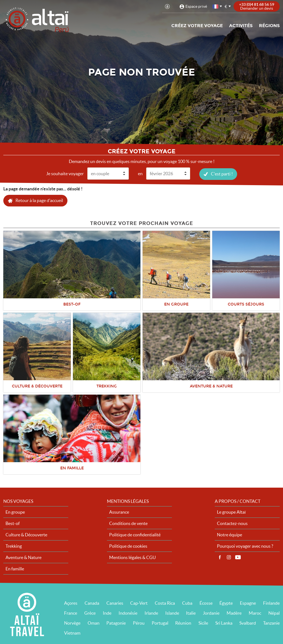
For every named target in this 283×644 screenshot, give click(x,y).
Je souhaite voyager (65, 173)
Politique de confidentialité (135, 534)
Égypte (226, 603)
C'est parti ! (222, 174)
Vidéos (238, 557)
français (216, 7)
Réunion (183, 623)
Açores (71, 603)
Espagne (248, 603)
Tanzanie (271, 623)
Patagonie (116, 623)
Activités (241, 26)
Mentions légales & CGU (133, 557)
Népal (274, 613)
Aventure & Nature (23, 557)
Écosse (206, 603)
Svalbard (248, 623)
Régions (269, 26)
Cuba (187, 603)
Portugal (160, 623)
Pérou (139, 623)
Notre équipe (230, 534)
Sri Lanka (224, 623)
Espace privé (196, 6)
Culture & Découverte (26, 534)
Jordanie (211, 613)
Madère (234, 613)
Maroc (255, 613)
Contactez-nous (232, 523)
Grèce (90, 613)
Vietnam (72, 633)
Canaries (115, 603)
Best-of (13, 523)
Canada (92, 603)
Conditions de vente (128, 523)
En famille (15, 568)
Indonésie (128, 613)
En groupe (15, 512)
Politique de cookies (128, 546)
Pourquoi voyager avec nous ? (245, 546)
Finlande (271, 603)
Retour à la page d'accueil (39, 200)
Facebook (220, 557)
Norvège (72, 623)
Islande (172, 613)
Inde (107, 613)
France (71, 613)
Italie (191, 613)
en (140, 173)
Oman (94, 623)
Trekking (14, 546)
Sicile (203, 623)
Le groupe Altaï (231, 512)
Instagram (229, 557)
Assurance (119, 512)
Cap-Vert (139, 603)
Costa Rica (165, 603)
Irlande (151, 613)
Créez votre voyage (197, 26)
